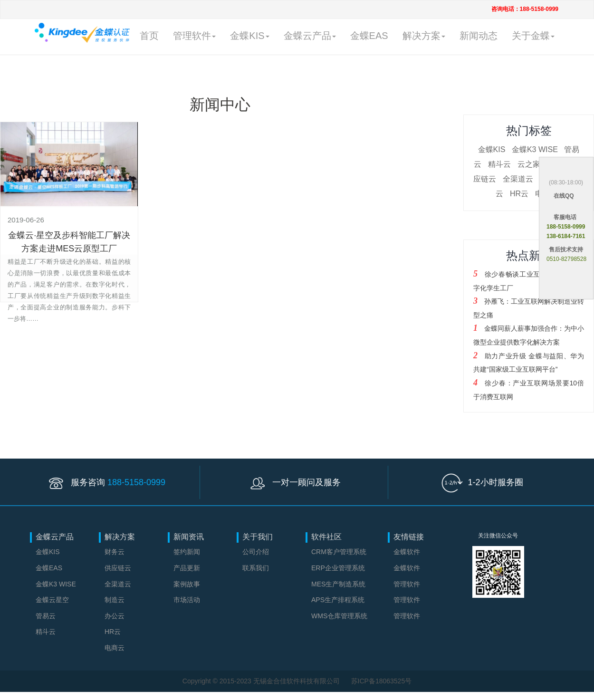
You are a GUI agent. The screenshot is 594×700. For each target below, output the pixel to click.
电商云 (115, 648)
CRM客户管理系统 (339, 552)
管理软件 (407, 584)
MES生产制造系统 (338, 584)
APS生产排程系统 (338, 600)
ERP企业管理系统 (338, 568)
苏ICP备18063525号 (382, 681)
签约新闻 (187, 552)
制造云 (115, 600)
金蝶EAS (369, 36)
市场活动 (187, 600)
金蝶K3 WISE (535, 149)
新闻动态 (479, 36)
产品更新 (187, 568)
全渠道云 (518, 179)
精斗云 (499, 164)
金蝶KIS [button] (249, 36)
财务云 (115, 552)
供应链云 (118, 568)
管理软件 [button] (194, 36)
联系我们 (256, 568)
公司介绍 (256, 552)
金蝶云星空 (52, 600)
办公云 (115, 616)
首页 (149, 36)
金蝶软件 (407, 552)
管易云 (46, 616)
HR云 (519, 194)
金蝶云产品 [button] (310, 36)
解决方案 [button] (424, 36)
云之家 (529, 164)
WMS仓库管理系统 (339, 616)
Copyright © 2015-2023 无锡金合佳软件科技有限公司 (262, 681)
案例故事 (187, 584)
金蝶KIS (492, 149)
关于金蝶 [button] (533, 36)
